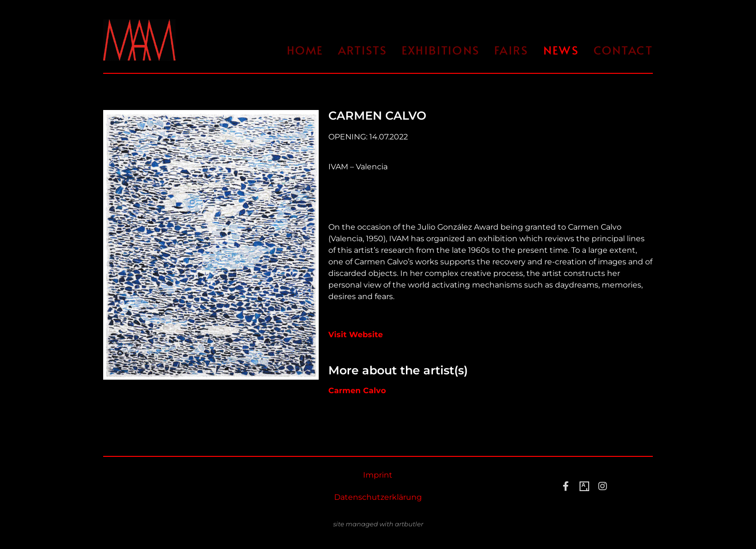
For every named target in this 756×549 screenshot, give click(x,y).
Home (305, 50)
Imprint (378, 475)
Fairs (512, 50)
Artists (363, 50)
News (561, 50)
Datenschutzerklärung (378, 497)
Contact (623, 50)
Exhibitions (441, 50)
